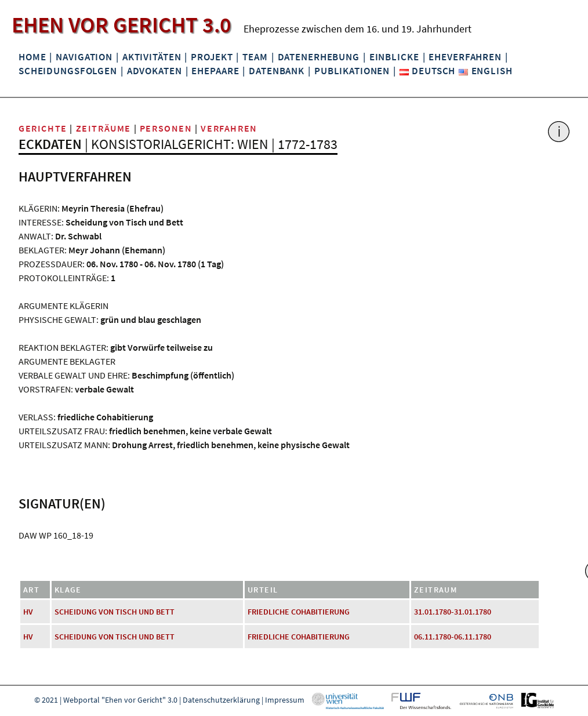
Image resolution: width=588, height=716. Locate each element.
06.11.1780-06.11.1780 (453, 637)
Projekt (212, 57)
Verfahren (229, 128)
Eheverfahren (465, 57)
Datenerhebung (319, 57)
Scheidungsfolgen (68, 71)
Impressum (285, 700)
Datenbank (277, 71)
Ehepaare (215, 71)
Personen (166, 128)
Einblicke (394, 57)
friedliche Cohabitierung (299, 612)
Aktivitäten (152, 57)
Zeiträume (104, 128)
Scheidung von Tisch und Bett (115, 612)
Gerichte (43, 128)
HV (28, 612)
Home (32, 57)
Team (255, 57)
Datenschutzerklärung (221, 700)
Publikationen (352, 71)
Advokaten (155, 71)
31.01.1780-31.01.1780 (453, 612)
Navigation (84, 57)
